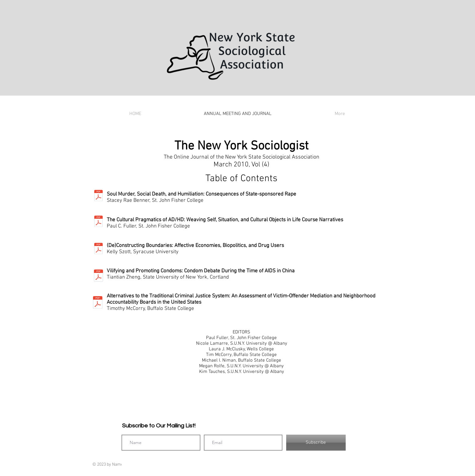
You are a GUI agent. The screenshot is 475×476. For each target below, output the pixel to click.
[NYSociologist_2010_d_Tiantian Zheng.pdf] (98, 276)
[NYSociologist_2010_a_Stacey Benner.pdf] (98, 196)
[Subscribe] (316, 443)
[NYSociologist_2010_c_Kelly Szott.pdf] (98, 249)
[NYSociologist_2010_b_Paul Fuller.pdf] (98, 222)
